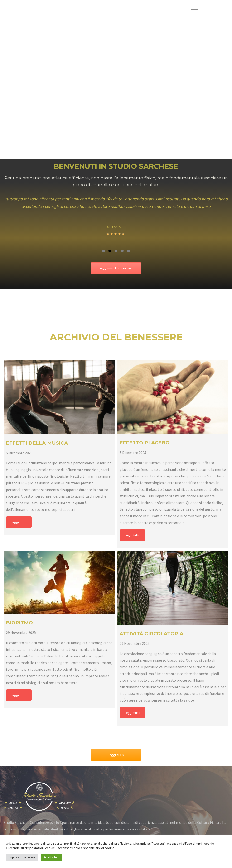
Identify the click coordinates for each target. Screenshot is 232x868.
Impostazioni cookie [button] (22, 857)
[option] (116, 219)
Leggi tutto (19, 522)
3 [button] (116, 251)
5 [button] (128, 251)
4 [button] (122, 251)
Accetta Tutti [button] (51, 857)
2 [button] (110, 251)
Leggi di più (116, 755)
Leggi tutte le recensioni (116, 268)
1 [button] (104, 251)
